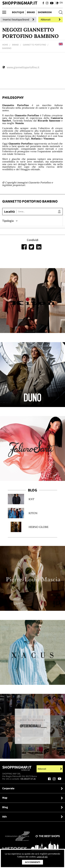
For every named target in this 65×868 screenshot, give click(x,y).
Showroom (45, 12)
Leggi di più (42, 857)
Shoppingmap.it (17, 769)
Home (5, 45)
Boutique (18, 12)
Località (9, 212)
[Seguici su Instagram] (47, 3)
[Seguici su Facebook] (43, 3)
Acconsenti (32, 862)
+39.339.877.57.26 (28, 779)
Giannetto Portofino (35, 45)
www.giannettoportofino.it (23, 67)
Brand (31, 12)
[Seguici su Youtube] (51, 3)
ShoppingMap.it (20, 3)
